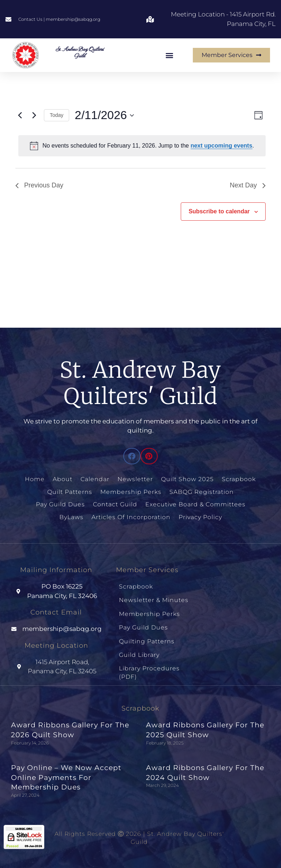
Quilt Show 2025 (187, 479)
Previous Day (39, 185)
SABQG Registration (202, 492)
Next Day (248, 185)
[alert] (142, 146)
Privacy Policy (200, 517)
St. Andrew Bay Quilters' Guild (80, 52)
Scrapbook (239, 479)
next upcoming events (222, 146)
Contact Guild (115, 504)
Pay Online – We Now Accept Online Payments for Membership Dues (66, 777)
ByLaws (71, 517)
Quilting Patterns (147, 641)
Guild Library (139, 655)
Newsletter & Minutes (154, 600)
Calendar (95, 479)
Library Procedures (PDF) (149, 672)
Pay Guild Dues (60, 504)
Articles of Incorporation (131, 517)
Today (57, 115)
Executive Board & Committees (195, 504)
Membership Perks (131, 492)
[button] (170, 55)
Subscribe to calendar (219, 211)
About (63, 479)
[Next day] (34, 115)
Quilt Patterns (70, 492)
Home (35, 479)
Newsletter (135, 479)
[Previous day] (20, 115)
